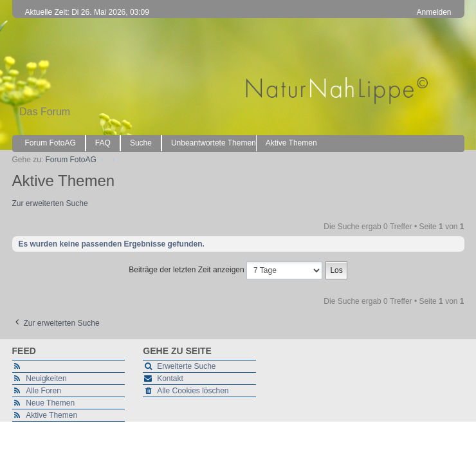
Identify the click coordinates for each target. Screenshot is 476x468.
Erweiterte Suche (186, 366)
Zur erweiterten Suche (50, 203)
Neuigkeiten (46, 379)
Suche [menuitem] (141, 143)
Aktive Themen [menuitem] (291, 143)
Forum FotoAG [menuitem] (50, 143)
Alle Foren (43, 391)
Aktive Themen (51, 415)
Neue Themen (50, 403)
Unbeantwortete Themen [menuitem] (214, 143)
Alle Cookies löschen (193, 391)
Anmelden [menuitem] (434, 12)
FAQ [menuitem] (103, 143)
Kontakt (170, 379)
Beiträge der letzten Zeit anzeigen (225, 270)
